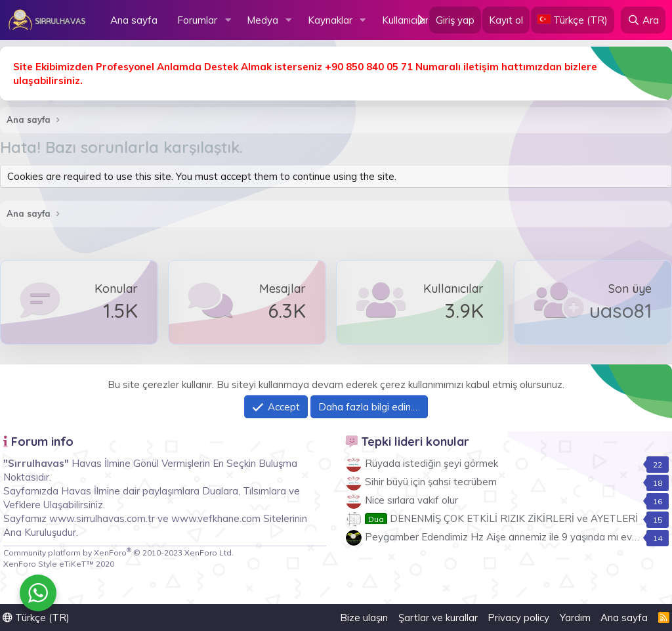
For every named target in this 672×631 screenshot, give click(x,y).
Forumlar (197, 20)
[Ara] (643, 20)
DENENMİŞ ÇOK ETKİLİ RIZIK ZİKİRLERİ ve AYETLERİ (501, 518)
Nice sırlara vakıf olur (411, 500)
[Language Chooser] (573, 20)
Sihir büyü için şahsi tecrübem (431, 482)
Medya (262, 20)
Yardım (575, 618)
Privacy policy (518, 618)
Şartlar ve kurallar (438, 618)
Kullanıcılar (405, 20)
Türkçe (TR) (36, 618)
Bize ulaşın (364, 618)
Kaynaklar (330, 20)
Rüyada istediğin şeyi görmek (431, 463)
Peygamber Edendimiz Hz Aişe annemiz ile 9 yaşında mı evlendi (509, 537)
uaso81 (620, 311)
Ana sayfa (134, 20)
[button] (228, 20)
